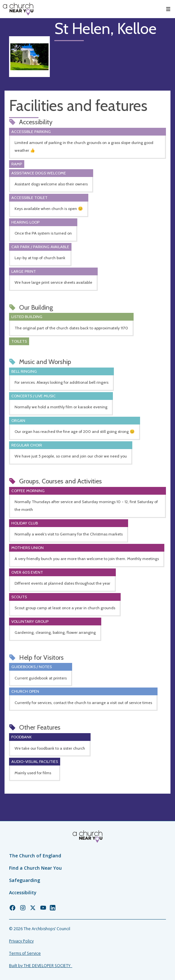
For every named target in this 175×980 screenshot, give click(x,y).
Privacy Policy (21, 941)
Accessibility (23, 892)
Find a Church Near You (35, 868)
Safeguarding (25, 880)
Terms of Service (25, 953)
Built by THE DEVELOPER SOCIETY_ (41, 966)
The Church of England (35, 856)
